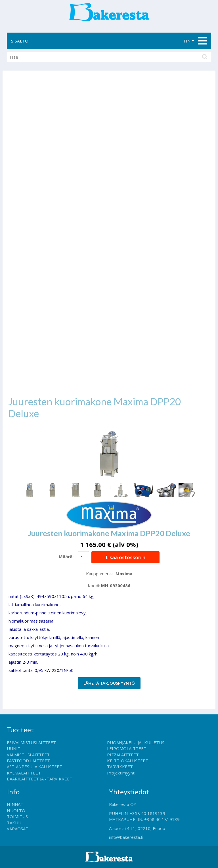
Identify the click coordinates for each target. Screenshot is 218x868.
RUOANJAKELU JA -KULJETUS (136, 742)
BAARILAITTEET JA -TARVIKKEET (40, 779)
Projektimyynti (121, 773)
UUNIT (14, 748)
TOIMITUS (17, 816)
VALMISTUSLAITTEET (28, 755)
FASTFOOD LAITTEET (28, 761)
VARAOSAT (18, 829)
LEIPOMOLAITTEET (127, 748)
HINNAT (15, 804)
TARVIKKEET (120, 767)
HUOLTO (16, 810)
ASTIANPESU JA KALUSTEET (34, 767)
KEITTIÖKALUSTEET (128, 761)
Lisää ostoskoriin (125, 557)
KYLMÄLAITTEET (24, 773)
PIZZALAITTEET (123, 755)
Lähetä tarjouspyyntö (109, 683)
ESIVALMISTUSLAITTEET (31, 742)
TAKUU (14, 823)
